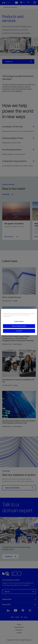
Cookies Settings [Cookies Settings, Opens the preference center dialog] (19, 321)
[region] (19, 322)
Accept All (19, 331)
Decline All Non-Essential (19, 326)
